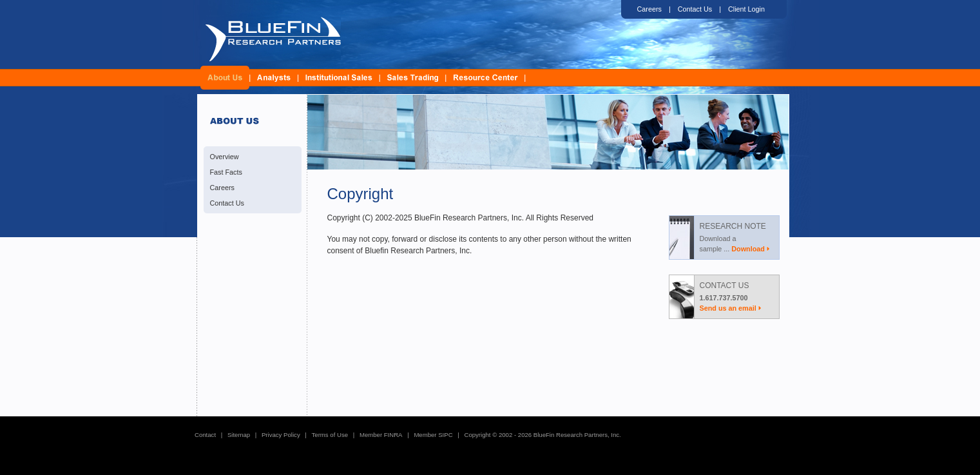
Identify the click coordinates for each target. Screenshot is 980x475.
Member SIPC (433, 435)
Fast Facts (226, 172)
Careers (649, 9)
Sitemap (239, 435)
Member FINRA (381, 435)
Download (748, 249)
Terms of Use (330, 435)
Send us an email (728, 308)
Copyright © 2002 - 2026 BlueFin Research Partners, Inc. (542, 435)
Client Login (746, 9)
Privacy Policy (281, 435)
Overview (225, 157)
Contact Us (695, 9)
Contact (205, 435)
